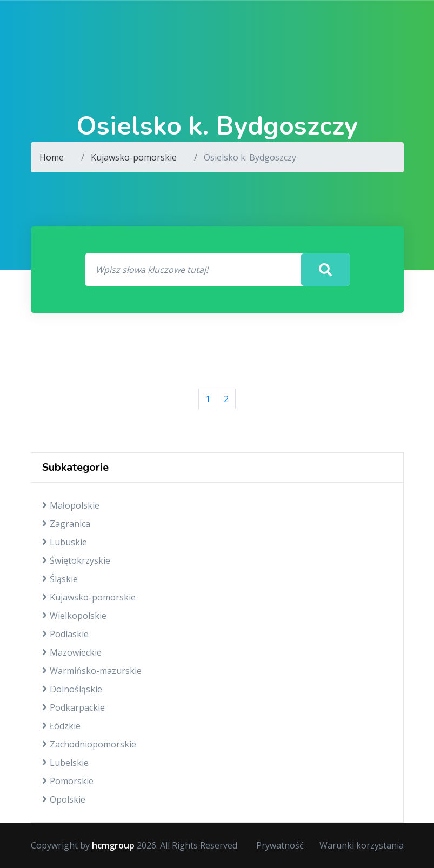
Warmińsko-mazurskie (92, 671)
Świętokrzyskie (76, 560)
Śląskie (60, 579)
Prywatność (280, 845)
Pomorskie (68, 781)
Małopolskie (71, 505)
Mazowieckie (72, 652)
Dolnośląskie (72, 689)
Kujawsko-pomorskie (134, 157)
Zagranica (66, 524)
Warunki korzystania (362, 845)
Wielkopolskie (74, 616)
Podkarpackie (74, 707)
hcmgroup (113, 845)
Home (52, 157)
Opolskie (64, 799)
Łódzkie (61, 726)
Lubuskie (65, 542)
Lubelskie (65, 763)
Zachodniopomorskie (89, 744)
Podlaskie (65, 634)
